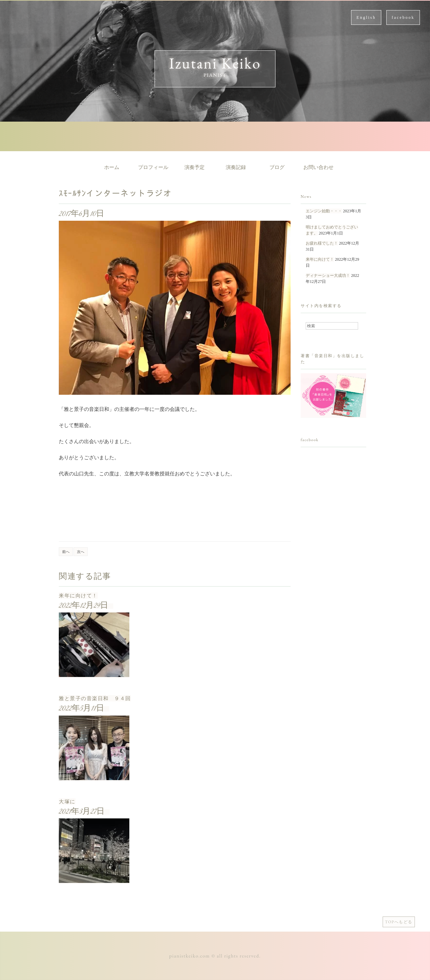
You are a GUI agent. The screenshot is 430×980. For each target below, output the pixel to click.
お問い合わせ (318, 167)
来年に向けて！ (78, 595)
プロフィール (153, 167)
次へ (81, 552)
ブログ (277, 167)
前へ (66, 552)
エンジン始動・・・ (324, 211)
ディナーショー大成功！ (328, 275)
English (366, 17)
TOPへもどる (399, 922)
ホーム (112, 167)
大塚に (67, 801)
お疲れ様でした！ (322, 243)
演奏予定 (195, 167)
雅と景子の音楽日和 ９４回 (95, 698)
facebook (403, 17)
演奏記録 (236, 167)
